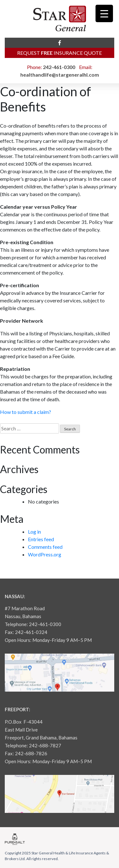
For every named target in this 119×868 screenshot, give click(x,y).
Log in (34, 532)
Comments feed (45, 547)
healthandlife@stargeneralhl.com (60, 75)
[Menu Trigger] (104, 13)
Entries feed (41, 539)
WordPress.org (45, 554)
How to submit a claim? (26, 412)
